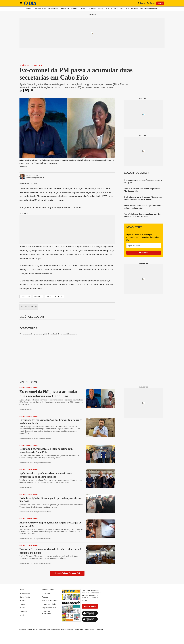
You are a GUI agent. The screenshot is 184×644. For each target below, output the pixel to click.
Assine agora (90, 606)
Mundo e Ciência (112, 9)
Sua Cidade (125, 9)
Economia (92, 9)
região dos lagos (54, 297)
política (38, 297)
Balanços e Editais (49, 604)
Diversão (65, 9)
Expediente (79, 629)
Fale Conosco (90, 629)
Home (29, 9)
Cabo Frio (25, 297)
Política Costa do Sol (31, 65)
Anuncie (100, 629)
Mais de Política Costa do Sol (67, 573)
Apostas (135, 9)
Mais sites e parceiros (149, 9)
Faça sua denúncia (49, 608)
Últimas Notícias (39, 9)
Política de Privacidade (46, 613)
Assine (160, 3)
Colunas (83, 9)
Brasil (101, 9)
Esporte (74, 9)
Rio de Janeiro (54, 9)
